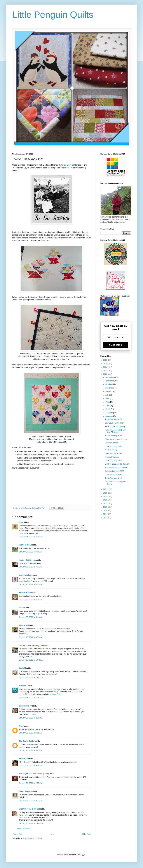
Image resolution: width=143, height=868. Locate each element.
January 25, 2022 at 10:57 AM (31, 678)
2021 (106, 489)
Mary (21, 726)
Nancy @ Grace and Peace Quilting (34, 774)
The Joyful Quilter (27, 741)
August (109, 391)
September (110, 388)
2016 (106, 507)
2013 (106, 518)
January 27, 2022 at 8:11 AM (31, 801)
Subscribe (116, 345)
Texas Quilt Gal (68, 165)
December (110, 377)
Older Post (86, 834)
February (109, 413)
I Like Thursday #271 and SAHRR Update (115, 431)
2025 (106, 364)
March (108, 409)
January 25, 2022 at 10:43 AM (31, 660)
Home (52, 834)
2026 (106, 360)
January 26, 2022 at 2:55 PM (31, 783)
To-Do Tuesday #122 (113, 436)
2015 (106, 511)
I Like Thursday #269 (113, 461)
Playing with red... (112, 443)
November (110, 381)
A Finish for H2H (112, 450)
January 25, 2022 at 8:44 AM (31, 617)
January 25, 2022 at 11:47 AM (31, 698)
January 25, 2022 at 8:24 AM (31, 600)
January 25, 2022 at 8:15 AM (31, 584)
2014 (106, 514)
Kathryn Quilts (56, 694)
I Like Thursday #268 (113, 475)
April (107, 406)
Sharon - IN (24, 759)
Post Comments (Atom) (33, 838)
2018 (106, 500)
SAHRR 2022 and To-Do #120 (117, 464)
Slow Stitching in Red (114, 453)
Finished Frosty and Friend (116, 468)
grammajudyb (25, 575)
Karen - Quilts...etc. (27, 560)
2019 (106, 496)
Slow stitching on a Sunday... (117, 439)
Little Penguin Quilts (53, 15)
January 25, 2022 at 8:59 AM (31, 637)
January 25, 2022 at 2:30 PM (31, 718)
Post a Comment (23, 829)
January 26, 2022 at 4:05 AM (31, 733)
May (107, 402)
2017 (106, 504)
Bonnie (22, 608)
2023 (106, 371)
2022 (106, 374)
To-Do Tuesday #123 (113, 419)
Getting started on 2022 (114, 471)
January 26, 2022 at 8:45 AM (31, 750)
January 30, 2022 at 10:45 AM (31, 823)
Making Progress (112, 457)
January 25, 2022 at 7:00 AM (31, 552)
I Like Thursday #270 (113, 446)
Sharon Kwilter (25, 593)
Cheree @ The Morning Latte (32, 645)
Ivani (21, 522)
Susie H (22, 668)
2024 (106, 367)
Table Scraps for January (115, 426)
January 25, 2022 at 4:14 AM (31, 537)
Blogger (82, 855)
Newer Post (18, 834)
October (109, 384)
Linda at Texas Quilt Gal (29, 809)
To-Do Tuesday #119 (113, 478)
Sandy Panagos (26, 791)
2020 (106, 493)
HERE (38, 461)
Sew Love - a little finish (115, 423)
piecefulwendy (25, 706)
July (107, 395)
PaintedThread (25, 545)
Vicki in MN (24, 625)
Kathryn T (23, 686)
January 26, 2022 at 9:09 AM (31, 766)
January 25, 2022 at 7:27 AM (31, 567)
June (108, 399)
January (109, 416)
